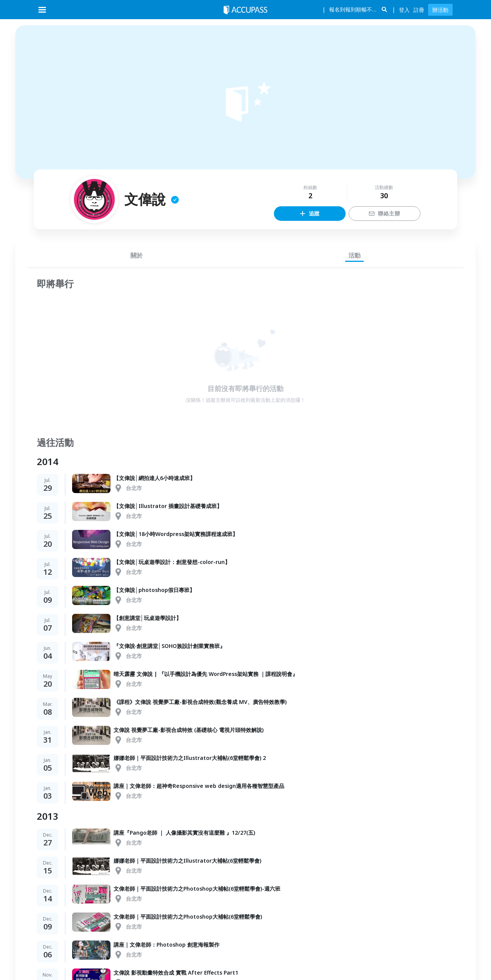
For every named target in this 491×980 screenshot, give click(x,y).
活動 (354, 255)
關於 (137, 255)
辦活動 (440, 10)
